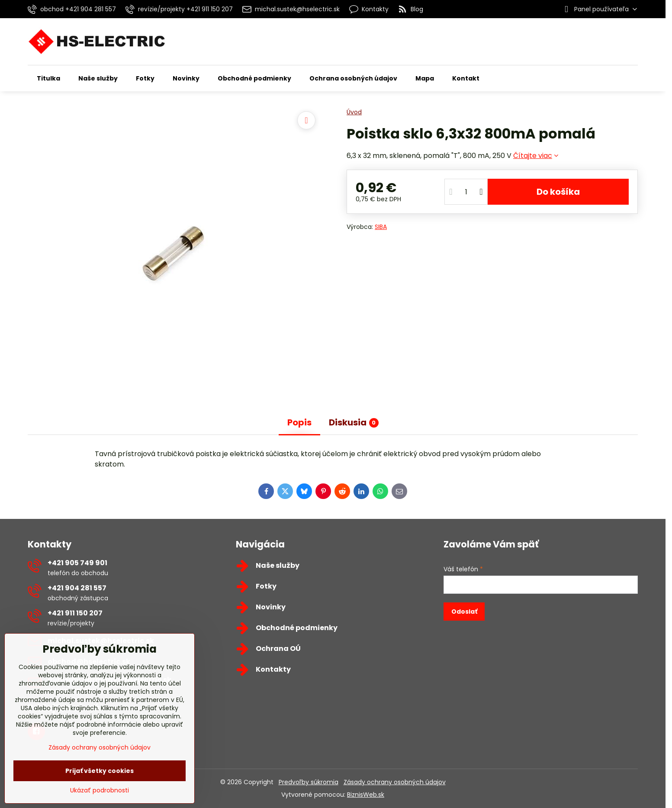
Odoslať (464, 612)
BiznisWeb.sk (366, 795)
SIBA (381, 227)
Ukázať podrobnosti (100, 790)
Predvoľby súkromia (309, 782)
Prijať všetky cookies (100, 771)
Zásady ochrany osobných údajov (395, 782)
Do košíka (558, 192)
